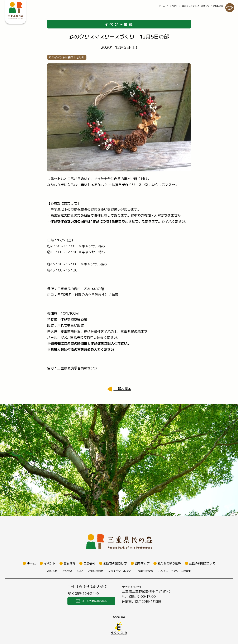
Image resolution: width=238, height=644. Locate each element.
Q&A (80, 571)
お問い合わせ (96, 571)
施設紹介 (70, 563)
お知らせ (52, 571)
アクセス (67, 571)
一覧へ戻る (122, 389)
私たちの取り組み (169, 563)
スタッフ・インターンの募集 (175, 571)
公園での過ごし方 (115, 563)
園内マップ (142, 563)
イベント (174, 6)
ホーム (162, 6)
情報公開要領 (146, 571)
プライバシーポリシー (121, 571)
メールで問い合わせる (91, 601)
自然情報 (89, 563)
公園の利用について (202, 563)
